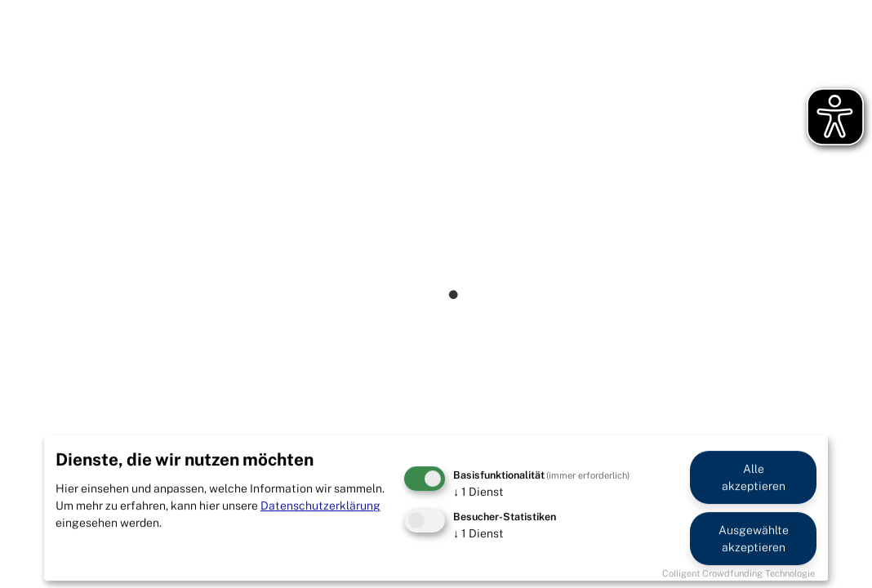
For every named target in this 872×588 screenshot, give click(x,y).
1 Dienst (478, 492)
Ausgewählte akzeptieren (754, 539)
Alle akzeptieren (754, 477)
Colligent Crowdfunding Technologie (739, 573)
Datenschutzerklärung (320, 506)
